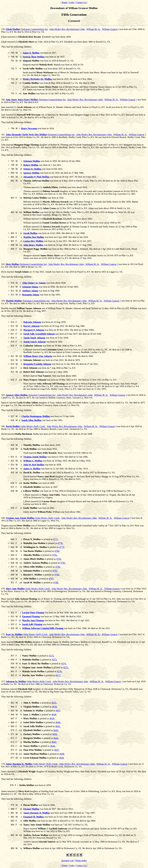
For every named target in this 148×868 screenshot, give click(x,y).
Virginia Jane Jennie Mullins (20, 518)
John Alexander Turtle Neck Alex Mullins (26, 135)
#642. (56, 730)
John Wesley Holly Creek (33, 426)
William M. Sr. (93, 29)
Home (64, 2)
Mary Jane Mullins (15, 589)
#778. (60, 543)
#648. (62, 754)
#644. (56, 738)
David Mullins (13, 426)
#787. (51, 579)
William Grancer (110, 29)
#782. (59, 559)
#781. (55, 555)
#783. (63, 563)
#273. (55, 660)
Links (72, 2)
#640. (58, 722)
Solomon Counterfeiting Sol (35, 29)
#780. (57, 551)
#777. (56, 539)
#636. (55, 707)
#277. (58, 675)
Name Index (81, 860)
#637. (58, 711)
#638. (54, 715)
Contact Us (81, 2)
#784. (58, 567)
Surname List (67, 860)
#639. (52, 718)
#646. (53, 746)
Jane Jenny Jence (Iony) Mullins (22, 100)
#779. (62, 547)
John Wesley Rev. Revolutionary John (67, 29)
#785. (55, 571)
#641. (58, 726)
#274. (64, 664)
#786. (57, 575)
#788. (56, 583)
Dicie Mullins (12, 264)
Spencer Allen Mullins (17, 395)
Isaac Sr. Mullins (14, 634)
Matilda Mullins (14, 301)
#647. (57, 750)
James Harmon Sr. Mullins (19, 764)
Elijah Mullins (13, 29)
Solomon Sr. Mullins (16, 681)
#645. (54, 742)
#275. (66, 667)
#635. (54, 703)
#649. (62, 758)
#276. (60, 671)
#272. (52, 656)
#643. (55, 734)
